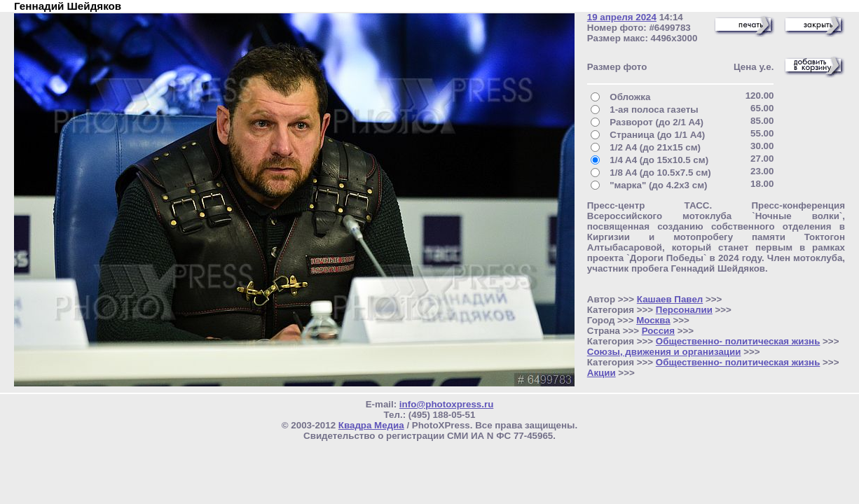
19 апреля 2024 (622, 17)
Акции (602, 373)
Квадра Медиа (371, 425)
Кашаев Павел (670, 299)
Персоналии (684, 310)
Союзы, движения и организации (664, 352)
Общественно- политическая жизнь (738, 341)
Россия (658, 331)
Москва (653, 320)
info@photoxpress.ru (446, 404)
